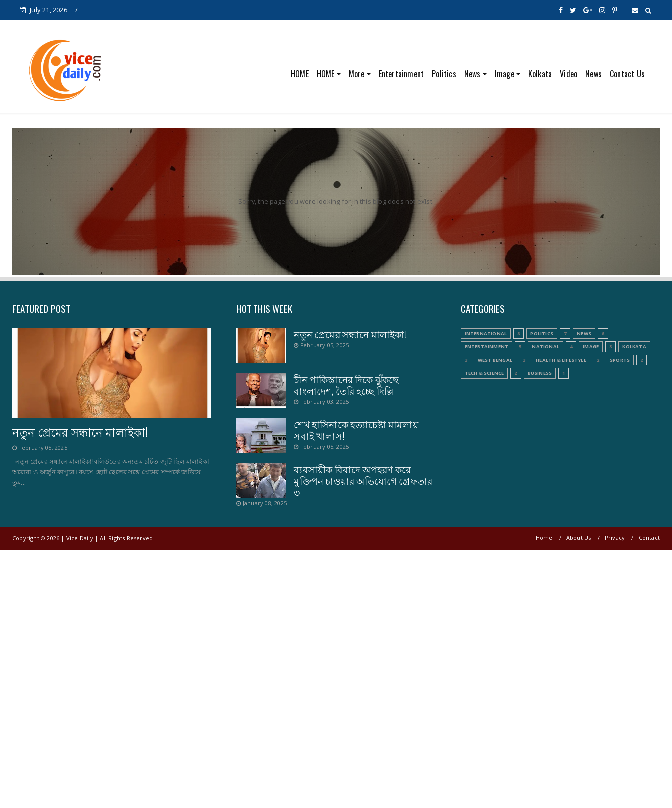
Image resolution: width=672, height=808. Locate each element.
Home (544, 537)
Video (568, 74)
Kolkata (540, 74)
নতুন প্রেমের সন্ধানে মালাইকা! (80, 432)
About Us (579, 537)
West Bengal (495, 360)
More (357, 74)
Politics (444, 74)
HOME (300, 74)
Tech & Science (484, 373)
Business (540, 373)
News (472, 74)
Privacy (615, 537)
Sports (620, 360)
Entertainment (401, 74)
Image (504, 74)
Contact (649, 537)
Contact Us (627, 74)
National (545, 347)
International (486, 334)
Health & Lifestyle (561, 360)
